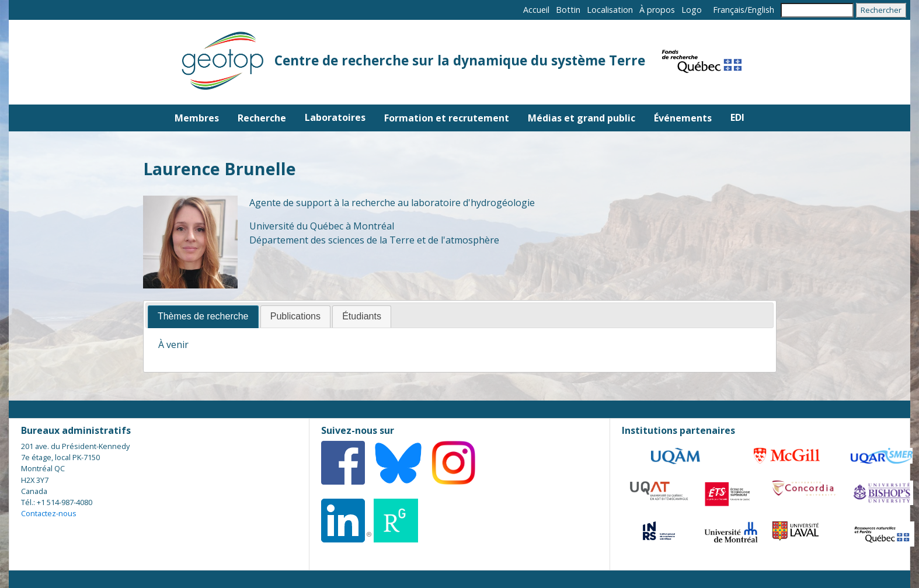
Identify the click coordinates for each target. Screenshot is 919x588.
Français (729, 10)
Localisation (610, 10)
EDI (737, 117)
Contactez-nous (49, 513)
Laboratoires (335, 117)
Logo (692, 10)
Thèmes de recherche (203, 316)
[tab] (203, 317)
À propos (657, 10)
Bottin (568, 10)
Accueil (536, 10)
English (761, 10)
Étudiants (362, 316)
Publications (295, 316)
